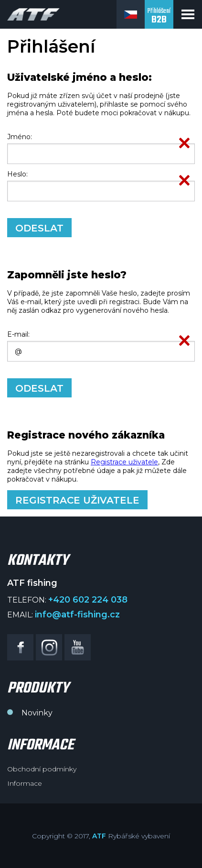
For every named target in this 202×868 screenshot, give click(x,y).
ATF (99, 836)
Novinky (37, 713)
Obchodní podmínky (42, 769)
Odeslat (39, 228)
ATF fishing (33, 14)
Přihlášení (159, 16)
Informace (25, 783)
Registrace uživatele (124, 462)
